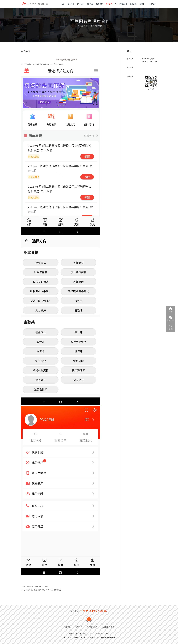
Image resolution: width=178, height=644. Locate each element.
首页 (63, 4)
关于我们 (152, 4)
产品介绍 (80, 4)
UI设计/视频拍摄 (121, 4)
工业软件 (71, 4)
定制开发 (90, 4)
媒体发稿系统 (92, 627)
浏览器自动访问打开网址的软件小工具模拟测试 (44, 590)
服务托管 (99, 4)
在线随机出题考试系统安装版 (38, 586)
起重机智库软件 (108, 627)
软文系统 (133, 4)
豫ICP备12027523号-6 (106, 637)
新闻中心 (143, 4)
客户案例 (109, 4)
